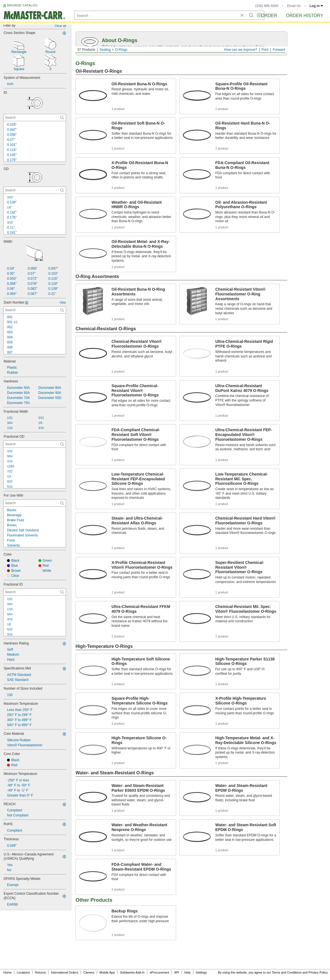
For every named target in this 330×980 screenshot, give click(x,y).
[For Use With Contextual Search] (35, 503)
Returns (41, 972)
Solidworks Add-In (132, 972)
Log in (316, 6)
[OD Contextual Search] (35, 190)
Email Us (294, 6)
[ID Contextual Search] (35, 118)
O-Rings (121, 50)
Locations (23, 972)
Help (187, 972)
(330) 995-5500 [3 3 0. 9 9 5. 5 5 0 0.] (267, 6)
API (177, 972)
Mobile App (107, 972)
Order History (305, 16)
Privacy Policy (318, 972)
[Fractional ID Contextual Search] (35, 592)
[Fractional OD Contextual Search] (35, 444)
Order (269, 16)
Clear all (60, 26)
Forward (279, 50)
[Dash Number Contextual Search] (35, 310)
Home (7, 972)
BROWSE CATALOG (22, 5)
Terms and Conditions (287, 972)
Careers (89, 972)
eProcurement (159, 972)
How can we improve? (241, 50)
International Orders (64, 972)
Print (265, 50)
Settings (201, 972)
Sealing (105, 50)
